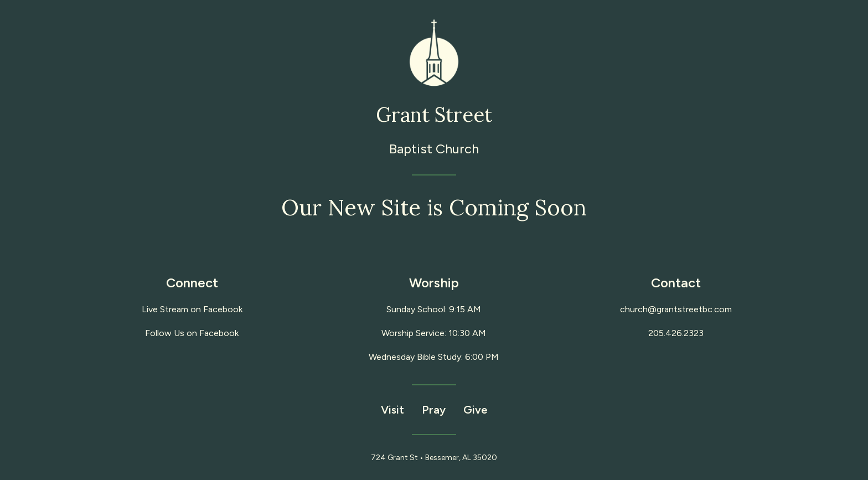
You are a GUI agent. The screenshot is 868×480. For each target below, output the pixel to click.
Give (476, 410)
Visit (392, 410)
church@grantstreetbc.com (676, 309)
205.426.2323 (676, 333)
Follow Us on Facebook (192, 333)
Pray (434, 410)
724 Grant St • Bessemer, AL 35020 (434, 458)
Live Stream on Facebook (192, 309)
